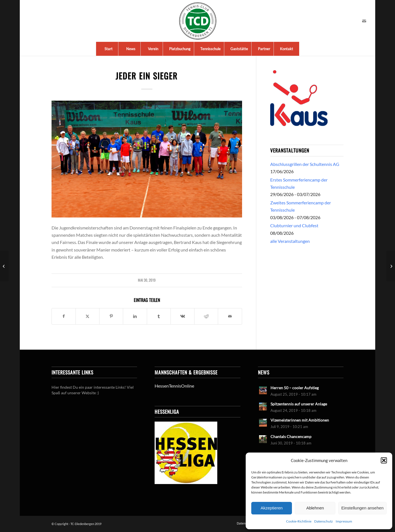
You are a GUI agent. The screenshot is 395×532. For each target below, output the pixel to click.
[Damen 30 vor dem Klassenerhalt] (391, 266)
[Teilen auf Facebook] (64, 316)
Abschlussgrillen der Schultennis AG (305, 164)
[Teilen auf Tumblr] (159, 316)
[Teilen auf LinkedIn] (135, 316)
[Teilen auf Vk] (182, 316)
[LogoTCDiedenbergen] (198, 21)
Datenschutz (324, 521)
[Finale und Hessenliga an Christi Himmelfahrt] (4, 266)
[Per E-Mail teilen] (230, 316)
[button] (384, 460)
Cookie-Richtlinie (299, 521)
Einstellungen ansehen (362, 508)
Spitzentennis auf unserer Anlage (299, 404)
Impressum (344, 521)
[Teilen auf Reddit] (206, 316)
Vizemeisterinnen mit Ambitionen (300, 420)
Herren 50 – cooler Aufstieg (295, 388)
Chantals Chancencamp (291, 437)
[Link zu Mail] (364, 21)
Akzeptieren (271, 508)
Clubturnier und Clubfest (294, 225)
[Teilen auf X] (87, 316)
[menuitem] (108, 49)
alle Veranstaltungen (290, 241)
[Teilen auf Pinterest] (111, 316)
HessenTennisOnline (174, 386)
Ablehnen (315, 508)
